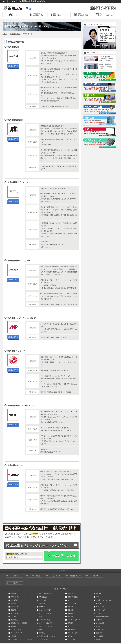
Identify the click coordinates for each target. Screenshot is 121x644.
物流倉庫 (14, 603)
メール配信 (14, 600)
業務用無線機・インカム (47, 636)
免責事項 (16, 583)
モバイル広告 (100, 630)
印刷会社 (14, 594)
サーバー (70, 626)
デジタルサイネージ (74, 620)
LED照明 (70, 613)
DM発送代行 (43, 597)
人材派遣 (99, 620)
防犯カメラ (71, 630)
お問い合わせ (36, 576)
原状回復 (70, 610)
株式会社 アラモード (16, 351)
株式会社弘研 (13, 47)
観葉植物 (70, 616)
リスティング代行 (45, 620)
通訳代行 (42, 633)
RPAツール (71, 639)
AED (69, 600)
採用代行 (70, 636)
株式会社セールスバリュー (19, 261)
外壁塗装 (14, 636)
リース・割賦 (100, 607)
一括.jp (5, 34)
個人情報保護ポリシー (76, 576)
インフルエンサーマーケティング (22, 639)
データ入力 (43, 600)
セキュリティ (72, 603)
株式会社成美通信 (15, 120)
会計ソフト (100, 633)
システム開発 (100, 623)
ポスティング (100, 610)
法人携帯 (99, 613)
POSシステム (15, 597)
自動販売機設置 (73, 597)
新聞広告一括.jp (15, 34)
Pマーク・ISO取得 (45, 613)
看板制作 (42, 607)
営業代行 (14, 610)
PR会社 (98, 639)
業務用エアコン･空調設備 (19, 623)
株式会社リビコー (15, 465)
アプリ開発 (14, 613)
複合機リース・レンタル (104, 600)
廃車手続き (71, 594)
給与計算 (70, 623)
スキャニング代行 (45, 610)
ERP (98, 597)
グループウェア (16, 630)
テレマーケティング (46, 594)
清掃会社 (14, 626)
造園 (41, 616)
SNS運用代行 (44, 639)
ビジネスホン (15, 607)
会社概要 (96, 576)
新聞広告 (16, 576)
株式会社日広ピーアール (18, 182)
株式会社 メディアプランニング (22, 318)
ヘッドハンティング (46, 626)
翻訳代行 (99, 603)
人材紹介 (99, 626)
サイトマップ (56, 576)
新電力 (41, 630)
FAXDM (98, 594)
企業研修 (70, 607)
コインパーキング (17, 633)
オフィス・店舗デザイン (47, 623)
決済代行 (42, 603)
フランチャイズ (73, 633)
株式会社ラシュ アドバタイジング (22, 406)
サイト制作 (100, 636)
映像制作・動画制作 (102, 616)
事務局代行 (14, 620)
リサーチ (14, 616)
